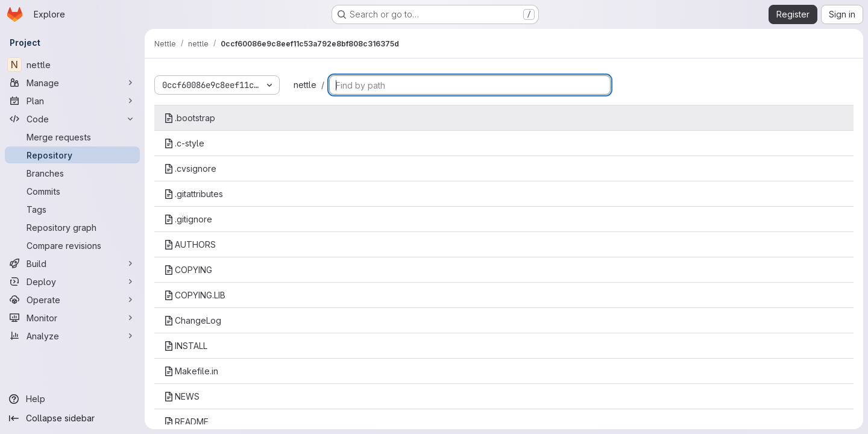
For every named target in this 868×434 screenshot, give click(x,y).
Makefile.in (191, 371)
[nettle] (72, 64)
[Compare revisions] (72, 245)
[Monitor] (72, 318)
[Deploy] (72, 281)
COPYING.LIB (195, 295)
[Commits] (72, 191)
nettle (305, 85)
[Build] (72, 263)
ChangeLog (193, 320)
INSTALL (186, 346)
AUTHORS (190, 244)
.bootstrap (190, 118)
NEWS (182, 396)
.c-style (184, 143)
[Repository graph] (72, 227)
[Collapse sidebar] (72, 418)
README (186, 422)
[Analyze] (72, 336)
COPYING (188, 270)
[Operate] (72, 300)
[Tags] (72, 209)
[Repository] (72, 155)
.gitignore (188, 219)
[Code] (72, 119)
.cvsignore (190, 168)
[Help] (72, 399)
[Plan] (72, 101)
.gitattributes (193, 194)
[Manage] (72, 83)
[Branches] (72, 173)
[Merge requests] (72, 137)
